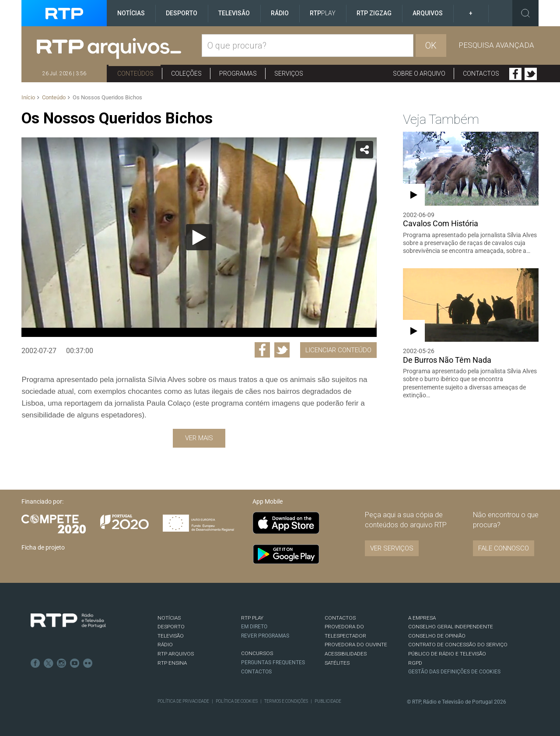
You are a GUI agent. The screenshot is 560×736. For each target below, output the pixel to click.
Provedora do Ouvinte (356, 645)
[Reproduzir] (199, 237)
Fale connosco (504, 548)
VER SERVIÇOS (392, 548)
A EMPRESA (422, 618)
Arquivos (428, 13)
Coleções (186, 74)
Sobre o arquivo (419, 74)
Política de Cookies (237, 701)
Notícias (131, 13)
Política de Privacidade (183, 701)
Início (28, 97)
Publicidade (328, 701)
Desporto (182, 13)
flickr (88, 663)
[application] (199, 237)
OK (431, 46)
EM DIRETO (254, 627)
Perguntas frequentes (273, 662)
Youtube (75, 663)
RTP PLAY (252, 618)
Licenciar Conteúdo (338, 350)
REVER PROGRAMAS (265, 636)
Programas (238, 74)
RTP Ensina (172, 663)
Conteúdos (135, 74)
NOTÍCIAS (169, 618)
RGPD (415, 663)
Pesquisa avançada (496, 45)
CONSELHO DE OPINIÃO (437, 636)
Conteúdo (54, 97)
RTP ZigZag (374, 13)
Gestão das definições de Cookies (454, 672)
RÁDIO (165, 645)
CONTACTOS (340, 618)
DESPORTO (171, 627)
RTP (323, 13)
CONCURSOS (257, 653)
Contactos (481, 74)
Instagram (62, 663)
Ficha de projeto (43, 547)
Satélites (337, 663)
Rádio (280, 13)
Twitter (531, 74)
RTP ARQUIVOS (176, 654)
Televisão (234, 13)
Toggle (525, 13)
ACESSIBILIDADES (346, 654)
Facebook (515, 74)
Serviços (289, 74)
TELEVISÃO (171, 636)
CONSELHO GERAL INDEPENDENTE (451, 627)
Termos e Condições (286, 701)
